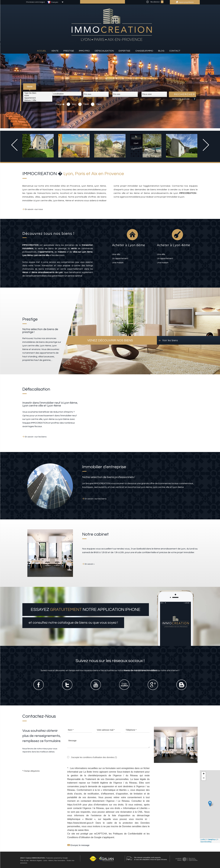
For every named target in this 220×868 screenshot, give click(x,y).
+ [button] (204, 774)
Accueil (42, 51)
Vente (55, 51)
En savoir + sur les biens (36, 437)
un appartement (120, 258)
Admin (51, 860)
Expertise (124, 51)
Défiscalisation (104, 51)
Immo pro (84, 51)
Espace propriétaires (186, 2)
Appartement (38, 98)
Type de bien (38, 93)
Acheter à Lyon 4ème (174, 245)
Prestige (69, 51)
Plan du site (24, 860)
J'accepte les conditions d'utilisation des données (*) (94, 757)
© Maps (211, 839)
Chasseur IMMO (144, 51)
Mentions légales (36, 860)
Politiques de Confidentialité (128, 834)
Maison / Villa (38, 100)
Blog (161, 51)
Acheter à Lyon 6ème (129, 245)
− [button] (204, 778)
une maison (118, 263)
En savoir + (90, 564)
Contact (175, 51)
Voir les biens (170, 340)
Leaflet (203, 839)
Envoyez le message (78, 845)
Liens (45, 860)
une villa (116, 254)
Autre (38, 96)
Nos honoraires (60, 860)
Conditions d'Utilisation (79, 837)
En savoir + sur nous (34, 209)
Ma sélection (155, 2)
